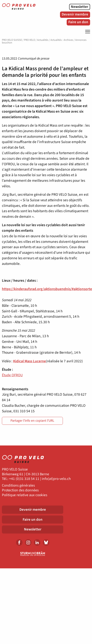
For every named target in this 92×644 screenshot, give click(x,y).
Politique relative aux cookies (25, 495)
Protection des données (20, 490)
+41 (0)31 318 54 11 (24, 479)
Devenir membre (75, 14)
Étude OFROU (12, 375)
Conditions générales (18, 486)
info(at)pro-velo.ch (56, 479)
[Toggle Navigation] (87, 32)
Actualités (43, 40)
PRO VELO (30, 40)
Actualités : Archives (62, 40)
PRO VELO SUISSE (12, 40)
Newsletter (80, 7)
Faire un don (78, 22)
